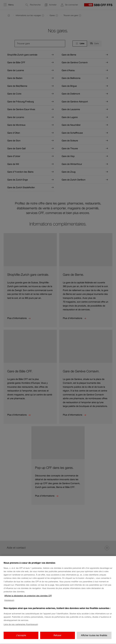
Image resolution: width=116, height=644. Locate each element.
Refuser (57, 639)
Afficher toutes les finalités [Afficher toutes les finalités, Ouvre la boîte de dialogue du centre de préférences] (94, 639)
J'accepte (21, 639)
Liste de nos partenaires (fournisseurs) (21, 628)
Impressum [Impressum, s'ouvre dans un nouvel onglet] (9, 604)
